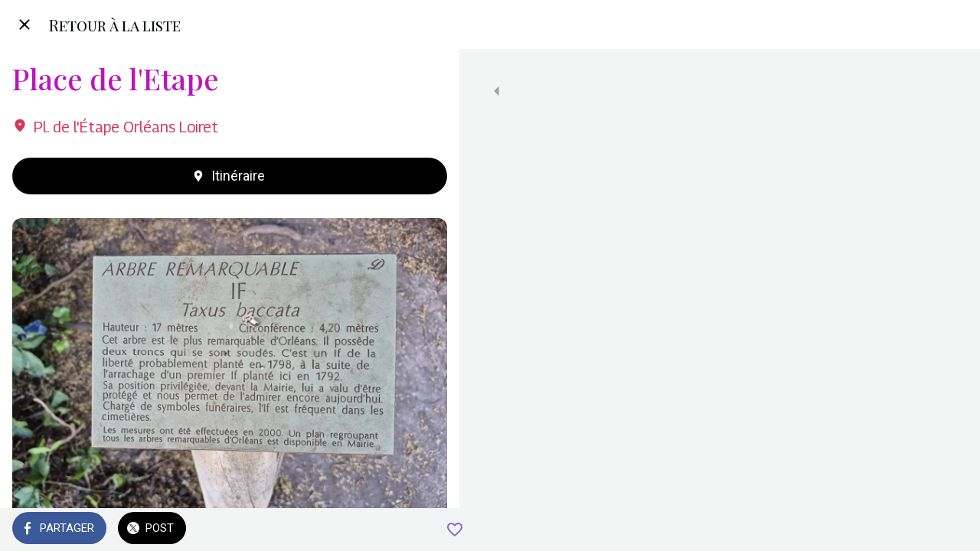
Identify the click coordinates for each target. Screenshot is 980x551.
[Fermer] (24, 24)
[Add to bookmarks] (429, 530)
